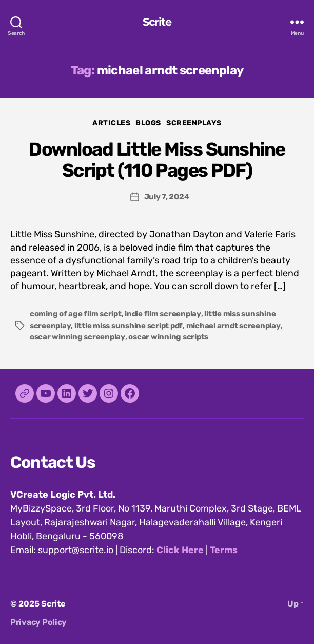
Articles (111, 123)
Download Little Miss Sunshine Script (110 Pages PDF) (157, 160)
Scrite (157, 22)
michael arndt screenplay (233, 326)
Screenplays (194, 123)
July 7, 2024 (167, 197)
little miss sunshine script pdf (129, 326)
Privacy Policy (38, 622)
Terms (224, 550)
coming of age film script (76, 314)
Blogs (148, 123)
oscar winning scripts (168, 337)
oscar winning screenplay (77, 337)
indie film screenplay (163, 314)
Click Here (180, 550)
